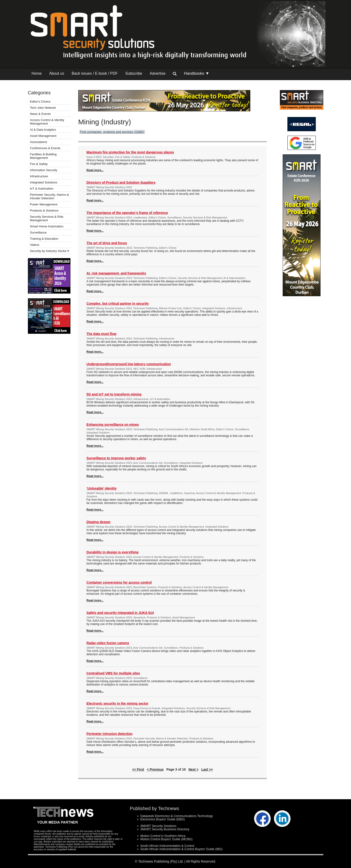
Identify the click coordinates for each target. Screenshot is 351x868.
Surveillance (38, 232)
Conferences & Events (45, 148)
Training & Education (44, 239)
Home (37, 73)
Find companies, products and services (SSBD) (112, 132)
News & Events (40, 114)
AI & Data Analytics (43, 130)
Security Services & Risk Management (47, 218)
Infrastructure (39, 176)
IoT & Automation (42, 189)
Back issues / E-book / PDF (95, 73)
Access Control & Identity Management (47, 122)
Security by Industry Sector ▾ (50, 251)
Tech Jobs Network (43, 108)
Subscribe (134, 73)
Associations (39, 142)
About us (57, 73)
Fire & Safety (39, 164)
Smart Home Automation (47, 226)
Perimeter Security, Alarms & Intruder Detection (50, 196)
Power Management (44, 204)
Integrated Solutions (44, 182)
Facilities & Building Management (43, 156)
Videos (35, 245)
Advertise (158, 73)
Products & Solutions (44, 210)
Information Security (44, 170)
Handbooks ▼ (197, 73)
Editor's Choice (40, 102)
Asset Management (43, 136)
